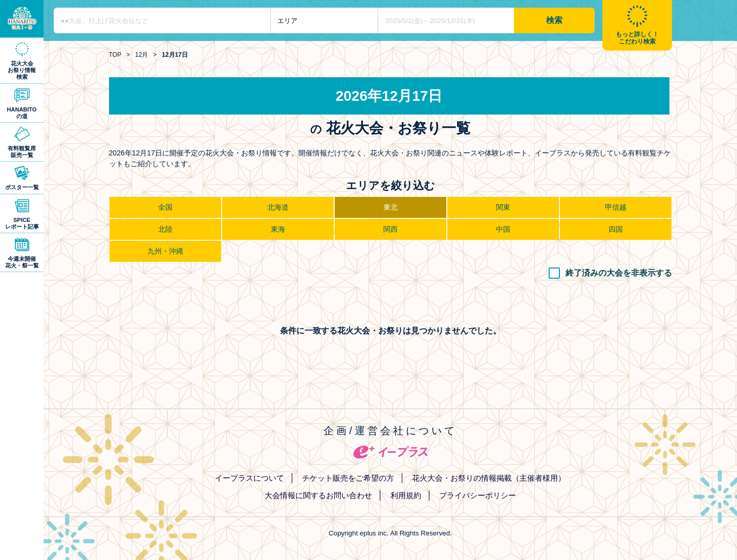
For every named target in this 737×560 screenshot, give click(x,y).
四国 (616, 229)
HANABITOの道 (22, 113)
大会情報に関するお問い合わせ (318, 495)
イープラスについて (250, 478)
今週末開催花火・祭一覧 (22, 262)
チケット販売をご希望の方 (348, 478)
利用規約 (406, 495)
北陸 (165, 229)
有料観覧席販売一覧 (22, 152)
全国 (165, 207)
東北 (391, 207)
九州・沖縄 (165, 251)
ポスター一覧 (22, 187)
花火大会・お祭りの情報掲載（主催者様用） (489, 478)
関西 (391, 229)
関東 (503, 207)
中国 (503, 229)
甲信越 (616, 207)
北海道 (278, 207)
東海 (278, 229)
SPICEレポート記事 (22, 223)
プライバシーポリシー (478, 495)
